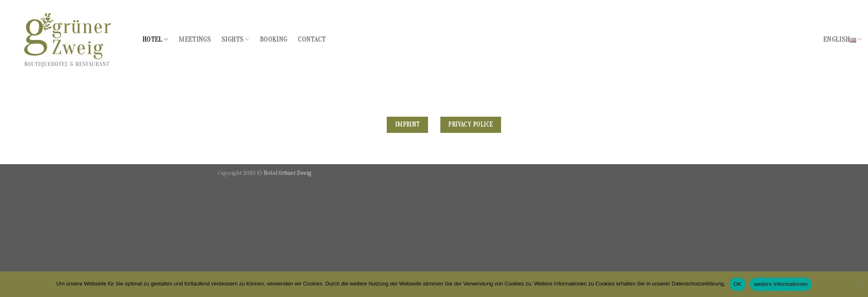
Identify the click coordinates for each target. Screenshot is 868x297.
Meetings (195, 39)
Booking (273, 39)
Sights (235, 39)
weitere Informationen (781, 284)
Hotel (155, 39)
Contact (312, 39)
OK (737, 284)
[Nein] (858, 287)
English (842, 39)
